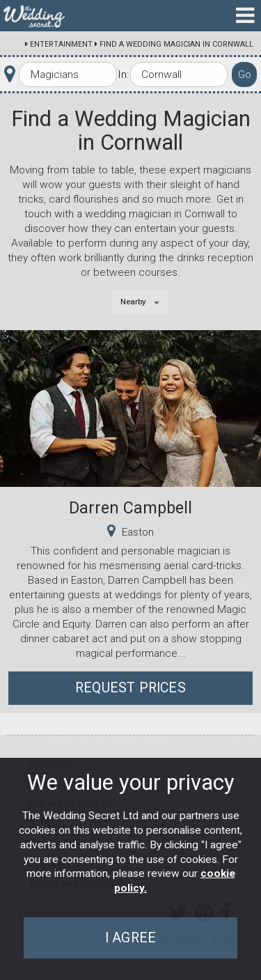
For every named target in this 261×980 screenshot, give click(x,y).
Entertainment (61, 44)
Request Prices (130, 688)
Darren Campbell (130, 508)
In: (123, 75)
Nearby (133, 302)
